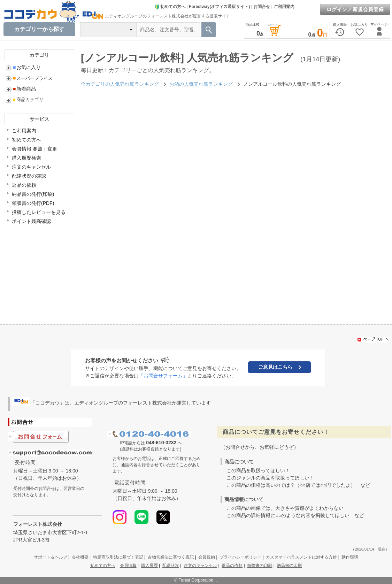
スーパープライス (33, 78)
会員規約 (207, 557)
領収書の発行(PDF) (33, 203)
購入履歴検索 (26, 158)
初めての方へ (170, 7)
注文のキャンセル (31, 167)
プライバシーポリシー (240, 557)
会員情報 (128, 566)
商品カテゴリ (28, 99)
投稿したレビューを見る (39, 212)
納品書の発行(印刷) (33, 194)
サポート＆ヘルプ (51, 557)
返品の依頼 (24, 185)
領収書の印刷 (260, 566)
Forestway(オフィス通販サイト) (219, 7)
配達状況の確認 (29, 176)
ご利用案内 (284, 7)
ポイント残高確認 (31, 221)
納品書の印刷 (289, 566)
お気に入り (27, 67)
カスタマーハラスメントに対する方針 (301, 557)
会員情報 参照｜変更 (34, 149)
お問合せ (262, 7)
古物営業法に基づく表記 (171, 557)
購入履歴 (149, 566)
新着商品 (24, 89)
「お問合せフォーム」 (163, 376)
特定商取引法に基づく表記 (118, 557)
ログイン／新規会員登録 (355, 9)
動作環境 (350, 557)
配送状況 (171, 566)
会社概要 (80, 557)
